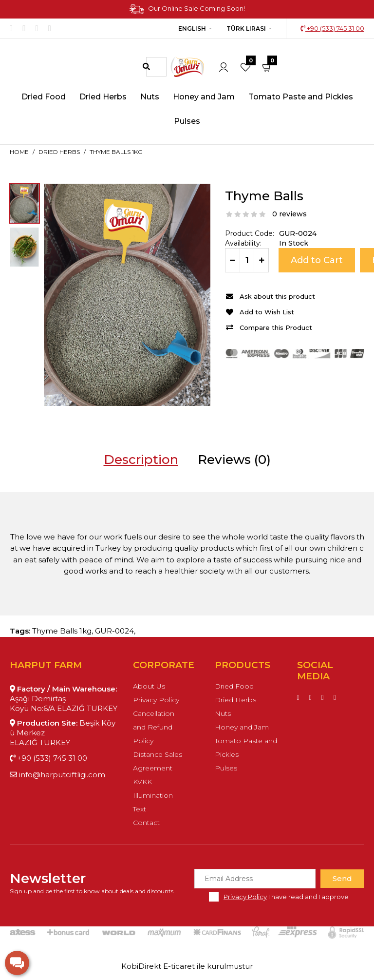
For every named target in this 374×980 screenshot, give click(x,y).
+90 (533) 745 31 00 (332, 28)
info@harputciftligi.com (57, 775)
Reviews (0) (234, 460)
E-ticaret (179, 966)
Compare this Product (276, 328)
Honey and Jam (242, 727)
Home (19, 152)
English (192, 29)
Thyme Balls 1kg (116, 152)
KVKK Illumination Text (153, 795)
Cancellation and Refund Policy (154, 727)
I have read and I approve (286, 897)
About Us (149, 686)
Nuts (223, 713)
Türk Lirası (246, 29)
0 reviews (290, 214)
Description (141, 460)
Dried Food (234, 686)
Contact (146, 823)
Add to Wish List (267, 312)
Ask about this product (277, 297)
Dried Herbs (59, 152)
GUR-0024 (114, 631)
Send (342, 878)
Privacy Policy (156, 700)
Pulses (226, 768)
